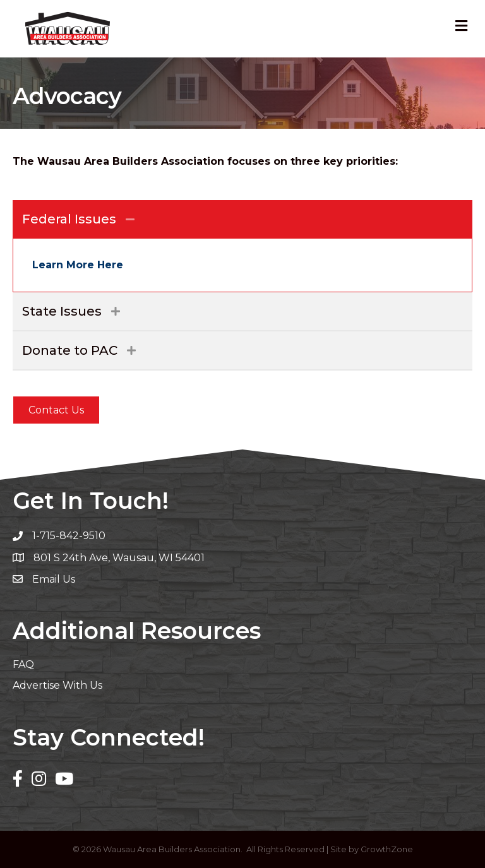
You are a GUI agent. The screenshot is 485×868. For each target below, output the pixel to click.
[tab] (242, 219)
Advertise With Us (57, 685)
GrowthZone (387, 849)
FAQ (23, 664)
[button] (56, 410)
